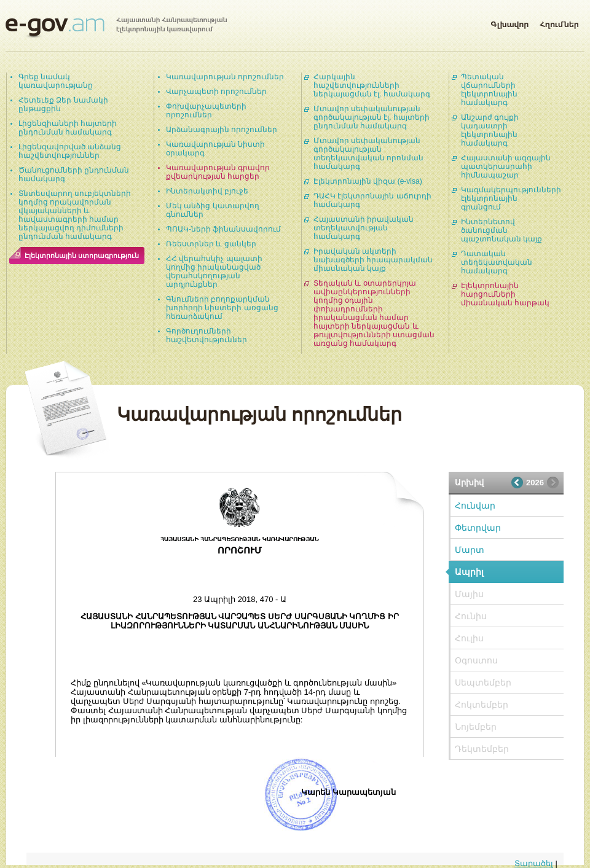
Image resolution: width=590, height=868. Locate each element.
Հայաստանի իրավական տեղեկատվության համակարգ (364, 228)
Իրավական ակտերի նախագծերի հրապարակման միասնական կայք (373, 260)
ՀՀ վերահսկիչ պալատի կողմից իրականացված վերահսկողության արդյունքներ (214, 272)
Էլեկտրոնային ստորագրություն (82, 256)
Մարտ (470, 550)
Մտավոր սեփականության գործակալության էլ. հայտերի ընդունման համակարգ (372, 117)
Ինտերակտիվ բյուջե (207, 191)
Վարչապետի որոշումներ (216, 92)
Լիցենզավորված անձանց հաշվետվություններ (70, 151)
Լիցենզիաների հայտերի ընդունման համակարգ (68, 128)
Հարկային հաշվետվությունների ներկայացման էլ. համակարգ (372, 85)
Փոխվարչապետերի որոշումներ (206, 111)
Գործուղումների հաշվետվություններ (206, 335)
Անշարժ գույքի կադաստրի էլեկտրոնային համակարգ (490, 130)
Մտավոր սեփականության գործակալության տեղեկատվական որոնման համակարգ (368, 154)
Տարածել (534, 863)
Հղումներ (559, 22)
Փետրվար (478, 528)
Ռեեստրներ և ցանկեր (211, 244)
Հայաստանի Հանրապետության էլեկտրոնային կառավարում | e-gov (116, 28)
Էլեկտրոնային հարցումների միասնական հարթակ (505, 294)
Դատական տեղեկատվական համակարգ (497, 262)
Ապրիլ (469, 572)
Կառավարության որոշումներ (225, 77)
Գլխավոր (509, 22)
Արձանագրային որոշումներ (222, 130)
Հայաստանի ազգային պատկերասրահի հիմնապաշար (506, 166)
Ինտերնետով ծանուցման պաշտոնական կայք (502, 230)
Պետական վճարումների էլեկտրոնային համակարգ (489, 90)
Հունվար (475, 506)
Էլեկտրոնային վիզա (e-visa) (368, 181)
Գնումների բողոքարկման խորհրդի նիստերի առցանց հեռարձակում (222, 308)
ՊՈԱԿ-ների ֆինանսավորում (223, 229)
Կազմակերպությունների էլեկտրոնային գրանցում (511, 198)
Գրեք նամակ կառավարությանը (56, 81)
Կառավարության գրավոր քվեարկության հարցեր (218, 172)
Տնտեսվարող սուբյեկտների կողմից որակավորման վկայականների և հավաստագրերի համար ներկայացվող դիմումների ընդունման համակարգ (75, 215)
